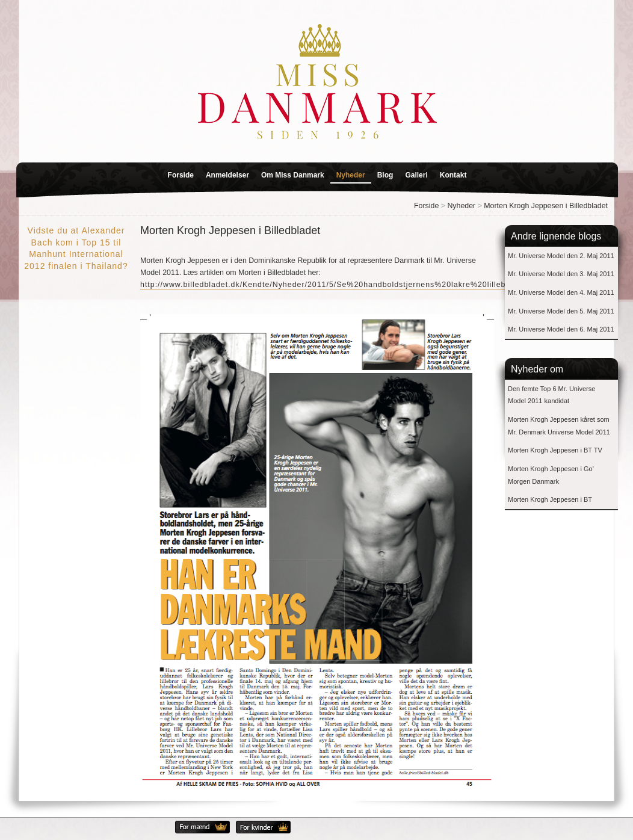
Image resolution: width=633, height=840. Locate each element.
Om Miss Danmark (293, 175)
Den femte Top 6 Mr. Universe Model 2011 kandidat (551, 395)
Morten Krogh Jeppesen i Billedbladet (546, 206)
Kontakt (453, 175)
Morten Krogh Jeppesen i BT (550, 499)
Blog (385, 175)
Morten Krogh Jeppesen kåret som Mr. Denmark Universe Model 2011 (559, 426)
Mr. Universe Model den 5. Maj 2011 (561, 311)
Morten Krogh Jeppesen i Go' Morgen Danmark (551, 475)
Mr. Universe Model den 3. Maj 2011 (561, 274)
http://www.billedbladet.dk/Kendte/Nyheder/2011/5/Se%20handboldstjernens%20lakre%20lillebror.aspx (338, 285)
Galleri (416, 175)
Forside (181, 175)
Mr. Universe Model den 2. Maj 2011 (561, 256)
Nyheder (351, 175)
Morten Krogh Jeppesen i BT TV (555, 450)
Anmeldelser (227, 175)
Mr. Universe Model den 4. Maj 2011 (561, 292)
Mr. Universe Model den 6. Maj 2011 (561, 329)
